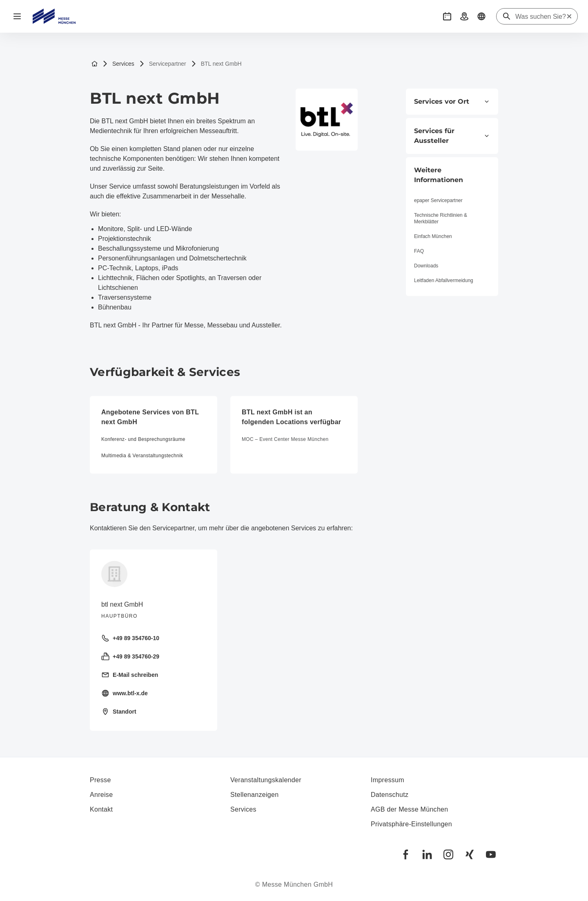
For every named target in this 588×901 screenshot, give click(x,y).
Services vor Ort (452, 101)
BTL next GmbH (216, 64)
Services (118, 64)
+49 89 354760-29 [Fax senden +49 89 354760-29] (130, 656)
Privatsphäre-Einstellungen (411, 824)
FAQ (419, 251)
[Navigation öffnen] (17, 16)
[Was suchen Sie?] (541, 17)
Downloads (426, 266)
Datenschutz (390, 795)
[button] (447, 16)
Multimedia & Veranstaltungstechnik (142, 456)
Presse (100, 780)
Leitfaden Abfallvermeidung (444, 280)
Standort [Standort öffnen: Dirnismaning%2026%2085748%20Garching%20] (119, 712)
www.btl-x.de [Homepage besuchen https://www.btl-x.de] (125, 693)
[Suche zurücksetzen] (569, 16)
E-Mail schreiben (130, 675)
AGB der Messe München (410, 809)
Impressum (388, 780)
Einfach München (433, 236)
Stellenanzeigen (254, 795)
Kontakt (101, 809)
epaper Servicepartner (438, 200)
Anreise (101, 795)
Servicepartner (163, 64)
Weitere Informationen (439, 175)
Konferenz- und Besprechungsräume (143, 439)
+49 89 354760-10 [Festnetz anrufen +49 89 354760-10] (130, 638)
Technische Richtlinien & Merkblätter (441, 218)
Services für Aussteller (452, 136)
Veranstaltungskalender (266, 780)
